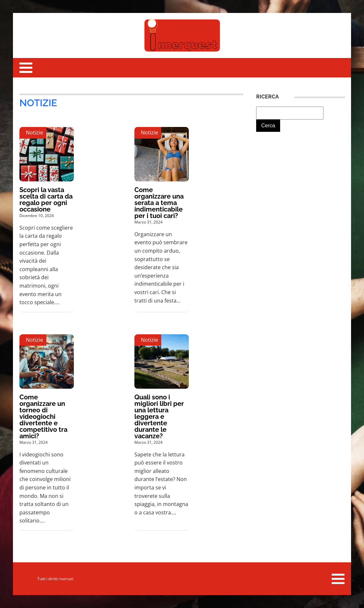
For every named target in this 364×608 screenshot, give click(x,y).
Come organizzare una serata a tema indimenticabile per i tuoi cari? (159, 203)
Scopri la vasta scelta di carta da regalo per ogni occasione (46, 200)
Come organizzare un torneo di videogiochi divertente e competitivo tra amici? (43, 417)
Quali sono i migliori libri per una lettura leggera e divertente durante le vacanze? (159, 417)
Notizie (38, 103)
